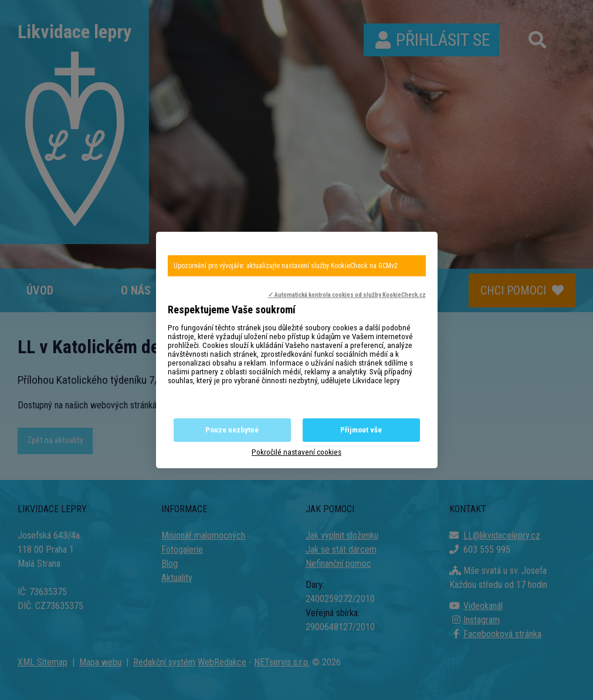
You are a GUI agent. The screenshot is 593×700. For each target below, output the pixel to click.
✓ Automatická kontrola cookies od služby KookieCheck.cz (347, 295)
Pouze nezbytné (232, 430)
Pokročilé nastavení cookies (296, 452)
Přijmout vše (361, 430)
